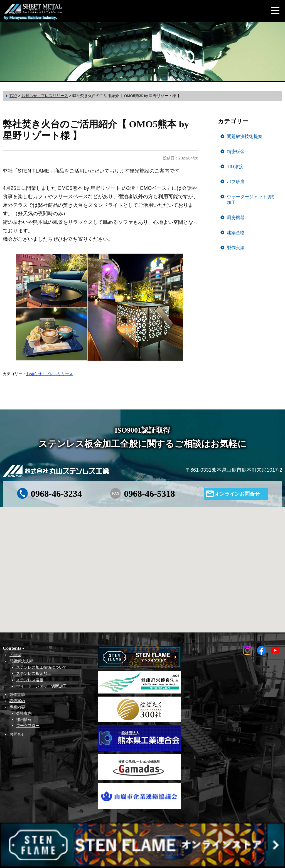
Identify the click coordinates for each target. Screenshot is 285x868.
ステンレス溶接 (30, 680)
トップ (15, 655)
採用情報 (24, 719)
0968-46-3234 (56, 494)
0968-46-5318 (149, 494)
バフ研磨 (236, 181)
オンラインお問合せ (237, 494)
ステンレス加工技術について (41, 667)
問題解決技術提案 (245, 136)
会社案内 (24, 713)
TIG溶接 (235, 166)
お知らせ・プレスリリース (50, 374)
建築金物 (236, 232)
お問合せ (17, 734)
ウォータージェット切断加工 (251, 199)
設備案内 (17, 701)
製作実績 (236, 248)
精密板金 (236, 151)
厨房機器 (236, 217)
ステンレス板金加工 (34, 673)
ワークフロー (28, 726)
